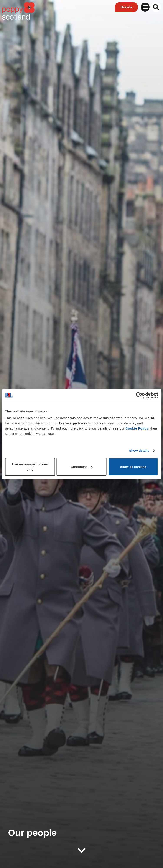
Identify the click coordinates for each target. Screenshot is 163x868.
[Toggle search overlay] (156, 7)
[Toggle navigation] (145, 7)
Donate (126, 7)
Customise (82, 467)
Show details (139, 450)
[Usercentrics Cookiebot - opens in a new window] (139, 395)
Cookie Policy (137, 428)
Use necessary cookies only (30, 467)
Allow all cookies (133, 467)
